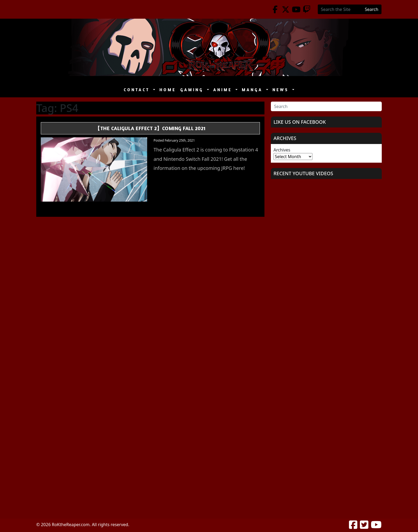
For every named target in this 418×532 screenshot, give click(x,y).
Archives (282, 150)
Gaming (193, 90)
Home (168, 90)
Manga (253, 90)
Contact (138, 90)
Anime (224, 90)
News (282, 90)
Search (372, 9)
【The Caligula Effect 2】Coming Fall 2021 (150, 128)
